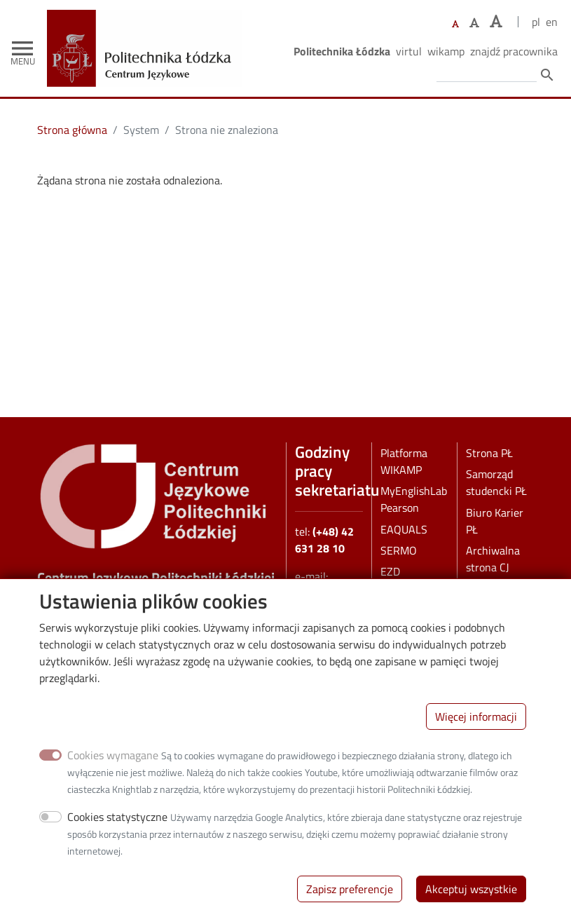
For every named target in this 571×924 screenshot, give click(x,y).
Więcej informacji (476, 723)
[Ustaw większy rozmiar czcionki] (474, 22)
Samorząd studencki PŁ (496, 482)
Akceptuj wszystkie (471, 895)
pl (536, 22)
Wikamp (446, 51)
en (552, 22)
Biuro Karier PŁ (495, 521)
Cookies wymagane (113, 761)
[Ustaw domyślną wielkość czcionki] (455, 24)
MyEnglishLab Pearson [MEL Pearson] (414, 499)
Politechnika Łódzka (342, 51)
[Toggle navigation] (22, 48)
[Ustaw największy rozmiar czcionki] (496, 21)
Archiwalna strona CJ (493, 559)
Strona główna (72, 130)
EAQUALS (404, 529)
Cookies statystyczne (117, 823)
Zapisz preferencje (350, 895)
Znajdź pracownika (514, 51)
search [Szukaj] (547, 75)
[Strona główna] (150, 20)
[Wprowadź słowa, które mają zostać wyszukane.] (487, 74)
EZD (390, 571)
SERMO (399, 550)
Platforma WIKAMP (404, 461)
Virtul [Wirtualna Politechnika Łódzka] (409, 51)
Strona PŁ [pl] (489, 453)
